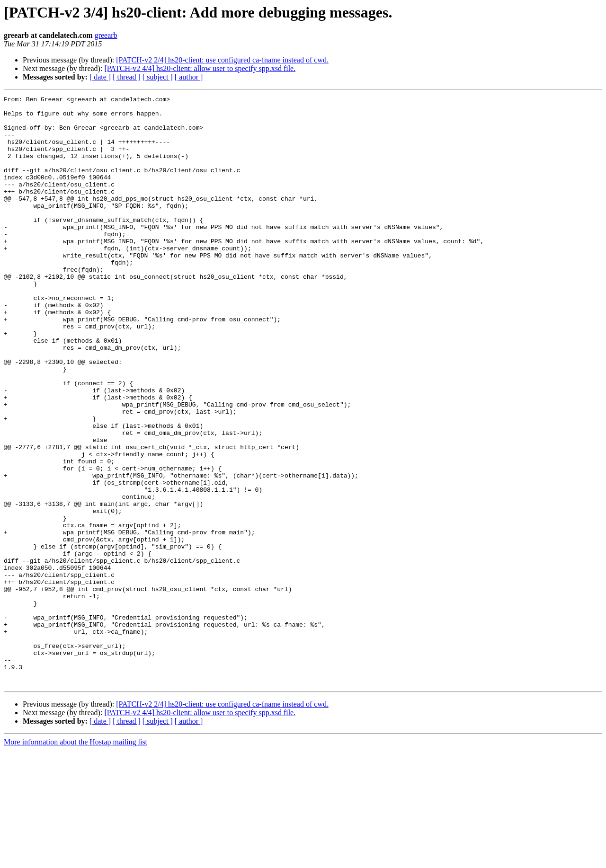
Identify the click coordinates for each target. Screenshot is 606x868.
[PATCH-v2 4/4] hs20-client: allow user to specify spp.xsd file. (200, 68)
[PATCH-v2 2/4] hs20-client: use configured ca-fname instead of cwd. (222, 60)
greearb (106, 35)
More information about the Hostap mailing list (76, 860)
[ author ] (189, 77)
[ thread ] (127, 77)
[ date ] (100, 77)
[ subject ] (158, 77)
